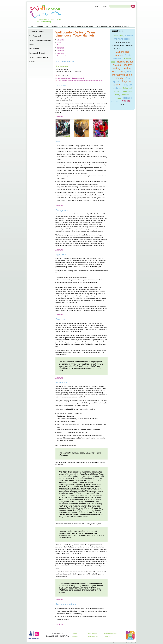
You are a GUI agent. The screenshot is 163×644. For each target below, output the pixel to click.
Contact (32, 61)
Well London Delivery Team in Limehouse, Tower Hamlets (77, 26)
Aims (59, 42)
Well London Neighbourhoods (40, 40)
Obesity (119, 78)
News (32, 44)
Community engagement (122, 42)
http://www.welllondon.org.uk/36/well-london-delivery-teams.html (80, 81)
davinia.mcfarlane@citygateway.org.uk (71, 78)
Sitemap (75, 634)
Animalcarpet (121, 643)
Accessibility (108, 636)
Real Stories (39, 26)
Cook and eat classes (124, 49)
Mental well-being (122, 75)
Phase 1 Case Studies (52, 26)
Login (96, 6)
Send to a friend (93, 634)
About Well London (37, 32)
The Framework (35, 36)
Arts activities (118, 35)
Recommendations (64, 56)
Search (105, 6)
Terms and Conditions (110, 634)
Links (130, 72)
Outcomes (61, 50)
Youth (122, 105)
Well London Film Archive (39, 57)
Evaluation (61, 53)
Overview (60, 40)
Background (61, 45)
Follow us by (93, 636)
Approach (60, 48)
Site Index (75, 636)
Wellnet (127, 101)
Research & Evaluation (38, 53)
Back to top (59, 116)
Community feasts (118, 45)
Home (46, 14)
